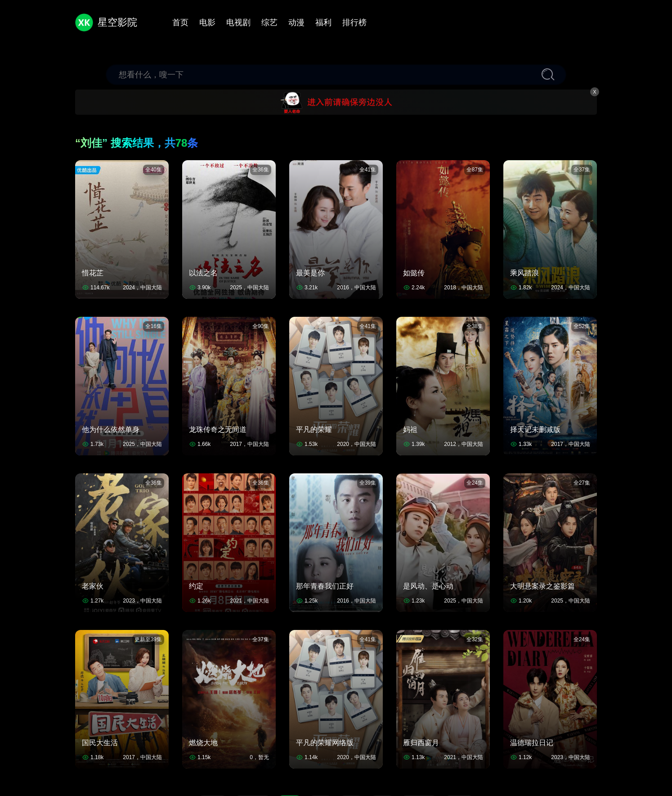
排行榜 (354, 22)
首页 (180, 22)
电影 (207, 22)
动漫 (296, 22)
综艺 (269, 22)
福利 (323, 22)
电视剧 (238, 22)
